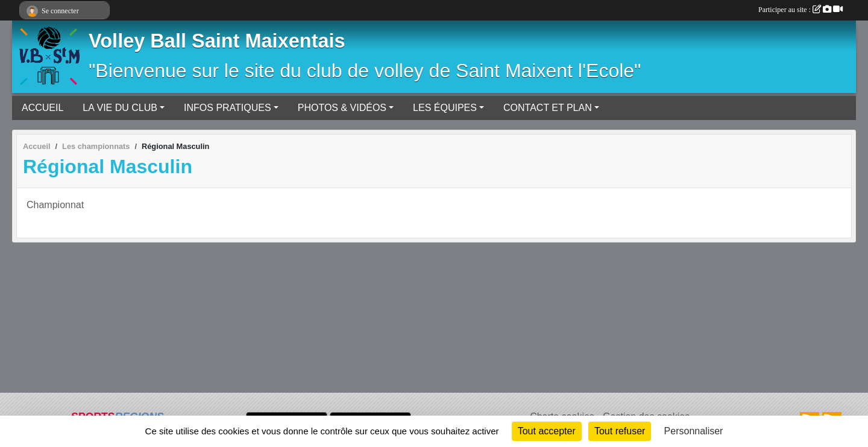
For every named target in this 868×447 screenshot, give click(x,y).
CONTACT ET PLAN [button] (548, 108)
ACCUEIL (42, 108)
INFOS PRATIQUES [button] (228, 108)
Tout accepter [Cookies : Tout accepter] (547, 431)
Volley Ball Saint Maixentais (217, 41)
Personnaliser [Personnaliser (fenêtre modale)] (694, 431)
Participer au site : (800, 10)
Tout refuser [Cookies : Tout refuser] (620, 431)
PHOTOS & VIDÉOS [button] (342, 108)
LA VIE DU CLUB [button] (120, 108)
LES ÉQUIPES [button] (445, 108)
